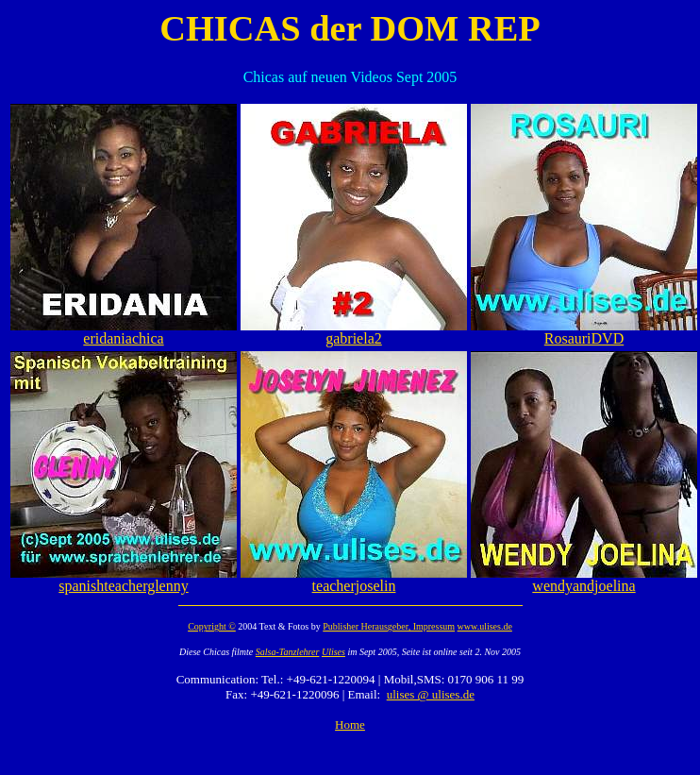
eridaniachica (124, 332)
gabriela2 (354, 332)
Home (350, 724)
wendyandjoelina (584, 579)
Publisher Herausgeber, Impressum (389, 626)
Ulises (333, 652)
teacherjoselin (354, 579)
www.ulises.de (485, 626)
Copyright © (212, 626)
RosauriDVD (584, 332)
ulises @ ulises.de (431, 694)
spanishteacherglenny (124, 579)
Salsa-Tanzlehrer (288, 652)
